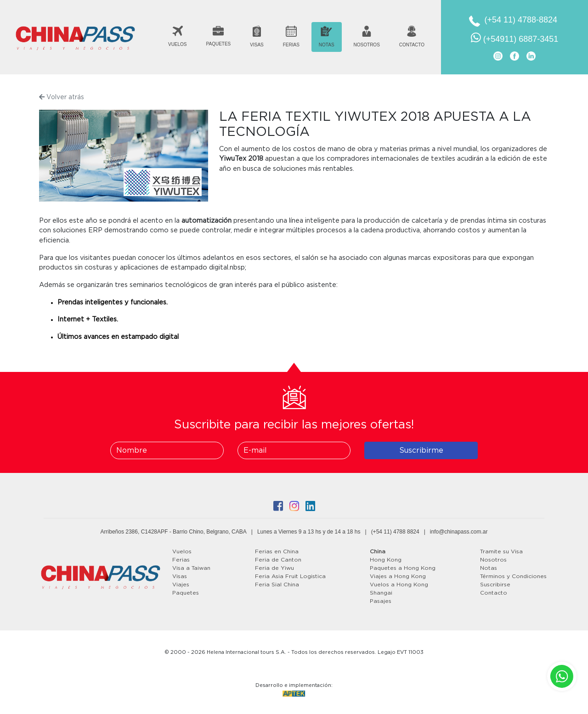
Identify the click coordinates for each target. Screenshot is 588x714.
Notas (489, 568)
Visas (180, 576)
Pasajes (381, 601)
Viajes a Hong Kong (398, 576)
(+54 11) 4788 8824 (395, 532)
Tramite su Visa (501, 551)
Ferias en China (277, 551)
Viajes (181, 585)
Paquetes (186, 593)
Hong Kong (386, 560)
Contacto (494, 593)
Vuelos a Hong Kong (399, 585)
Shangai (381, 593)
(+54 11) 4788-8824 (521, 20)
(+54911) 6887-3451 (515, 38)
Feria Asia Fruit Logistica (290, 576)
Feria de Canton (278, 560)
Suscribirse (495, 585)
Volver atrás (62, 97)
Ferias (181, 560)
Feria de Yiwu (274, 568)
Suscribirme (421, 450)
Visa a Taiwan (191, 568)
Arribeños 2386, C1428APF (134, 532)
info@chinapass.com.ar (459, 532)
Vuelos (182, 551)
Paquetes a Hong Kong (403, 568)
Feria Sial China (277, 585)
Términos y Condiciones (513, 576)
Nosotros (493, 560)
